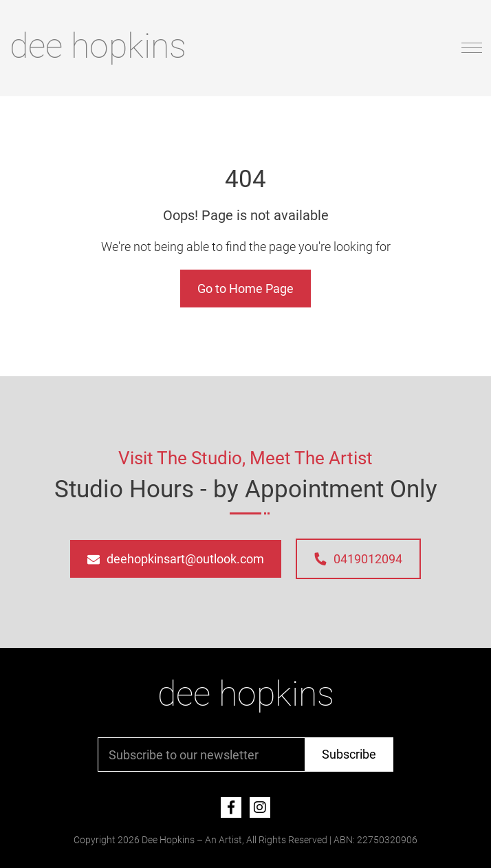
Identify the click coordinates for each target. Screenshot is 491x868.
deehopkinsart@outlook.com (176, 559)
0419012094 (358, 559)
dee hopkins (98, 46)
